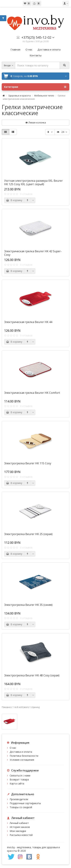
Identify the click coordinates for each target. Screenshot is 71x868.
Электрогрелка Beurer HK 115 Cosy (28, 463)
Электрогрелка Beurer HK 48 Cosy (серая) (32, 675)
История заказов (20, 827)
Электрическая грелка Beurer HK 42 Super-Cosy (33, 253)
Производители (19, 799)
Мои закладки (18, 831)
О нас (13, 748)
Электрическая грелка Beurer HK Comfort (32, 393)
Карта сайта (17, 783)
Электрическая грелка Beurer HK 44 (28, 322)
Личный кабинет (19, 823)
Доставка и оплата (21, 752)
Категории (35, 87)
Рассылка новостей (21, 835)
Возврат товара (19, 779)
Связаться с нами (20, 775)
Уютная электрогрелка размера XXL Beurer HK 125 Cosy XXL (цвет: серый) (33, 182)
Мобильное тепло (44, 96)
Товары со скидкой (21, 807)
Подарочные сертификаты (25, 803)
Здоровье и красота (19, 96)
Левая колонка (36, 123)
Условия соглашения (22, 760)
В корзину (14, 200)
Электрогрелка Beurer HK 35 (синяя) (28, 605)
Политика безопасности (24, 756)
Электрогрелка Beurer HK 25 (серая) (28, 534)
